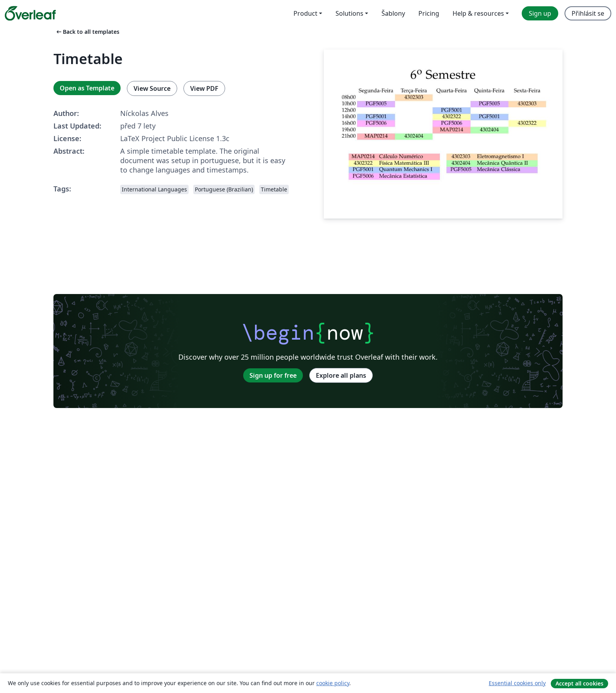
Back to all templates (87, 32)
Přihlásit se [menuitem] (588, 13)
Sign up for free (273, 375)
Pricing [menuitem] (429, 13)
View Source (152, 88)
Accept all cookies (579, 683)
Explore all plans (341, 375)
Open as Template (87, 88)
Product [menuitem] (305, 13)
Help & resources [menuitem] (478, 13)
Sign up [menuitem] (540, 13)
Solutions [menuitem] (349, 13)
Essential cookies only (517, 683)
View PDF (204, 88)
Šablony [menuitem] (393, 13)
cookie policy (333, 683)
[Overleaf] (30, 13)
